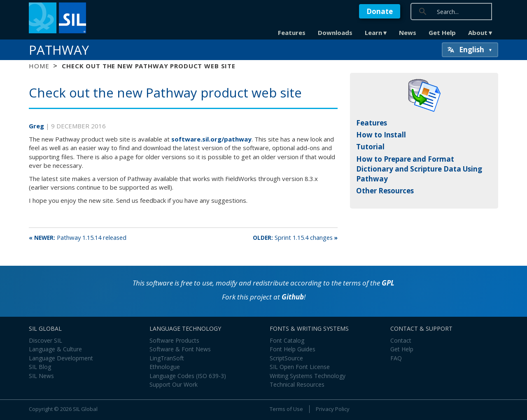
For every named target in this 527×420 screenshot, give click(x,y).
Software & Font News (180, 349)
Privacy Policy (333, 409)
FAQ (396, 358)
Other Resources (385, 191)
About (478, 32)
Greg (37, 126)
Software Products (174, 340)
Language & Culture (55, 349)
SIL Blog (40, 367)
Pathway (59, 50)
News (408, 32)
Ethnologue (165, 367)
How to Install (381, 135)
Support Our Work (174, 384)
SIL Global (85, 409)
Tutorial (370, 147)
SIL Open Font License (300, 367)
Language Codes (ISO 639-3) (188, 376)
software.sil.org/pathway (211, 139)
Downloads (335, 32)
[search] (474, 11)
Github (293, 297)
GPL (388, 283)
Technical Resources (297, 384)
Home (39, 66)
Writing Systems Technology (308, 376)
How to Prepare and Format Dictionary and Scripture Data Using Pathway (419, 169)
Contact (401, 340)
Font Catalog (287, 340)
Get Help (442, 32)
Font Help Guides (293, 349)
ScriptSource (286, 358)
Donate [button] (380, 11)
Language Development (61, 358)
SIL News (41, 376)
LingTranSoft (167, 358)
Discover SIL (45, 340)
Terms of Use (286, 409)
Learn (373, 32)
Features (292, 32)
